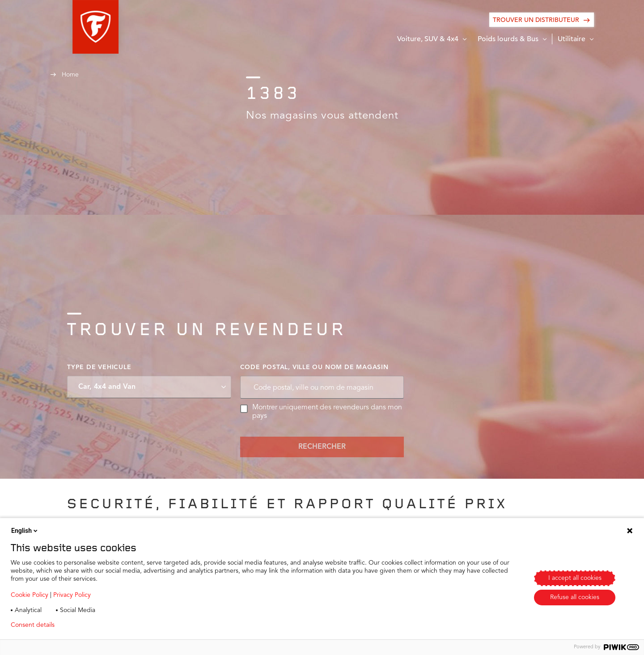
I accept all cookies (575, 578)
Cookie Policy (30, 595)
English (25, 531)
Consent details (33, 625)
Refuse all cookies (575, 597)
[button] (73, 27)
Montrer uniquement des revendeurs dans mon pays (321, 412)
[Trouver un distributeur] (542, 20)
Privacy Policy (72, 595)
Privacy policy (88, 625)
